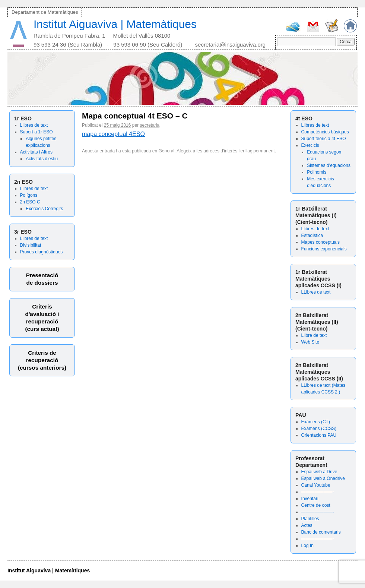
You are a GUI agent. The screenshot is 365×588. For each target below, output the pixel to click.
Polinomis (317, 172)
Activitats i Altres (36, 152)
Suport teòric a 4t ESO (324, 139)
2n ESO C (30, 202)
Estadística (312, 235)
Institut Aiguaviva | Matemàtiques (115, 24)
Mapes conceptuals (320, 242)
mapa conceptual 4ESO (113, 134)
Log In (307, 546)
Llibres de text (34, 125)
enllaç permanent (258, 151)
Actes (307, 525)
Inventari (310, 499)
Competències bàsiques (325, 132)
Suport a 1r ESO (36, 132)
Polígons (29, 195)
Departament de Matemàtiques (45, 12)
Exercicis (310, 145)
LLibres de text (316, 292)
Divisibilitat (31, 245)
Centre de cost (316, 505)
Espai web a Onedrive (323, 478)
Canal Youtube (316, 485)
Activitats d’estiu (42, 159)
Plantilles (310, 519)
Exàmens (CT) (316, 422)
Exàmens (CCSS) (319, 429)
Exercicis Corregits (44, 209)
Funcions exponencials (324, 249)
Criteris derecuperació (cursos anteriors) (42, 360)
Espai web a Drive (319, 472)
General (167, 151)
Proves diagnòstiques (42, 252)
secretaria (150, 125)
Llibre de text (314, 335)
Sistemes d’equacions (329, 165)
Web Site (310, 342)
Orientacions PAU (319, 435)
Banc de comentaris (321, 532)
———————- (318, 492)
